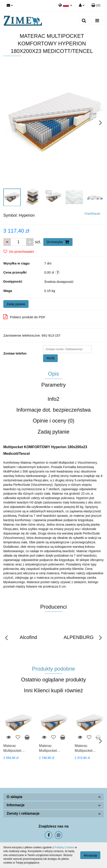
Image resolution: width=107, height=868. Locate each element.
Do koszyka (58, 242)
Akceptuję (90, 855)
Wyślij (50, 358)
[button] (96, 6)
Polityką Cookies (64, 847)
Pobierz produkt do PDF (24, 317)
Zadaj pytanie (16, 304)
